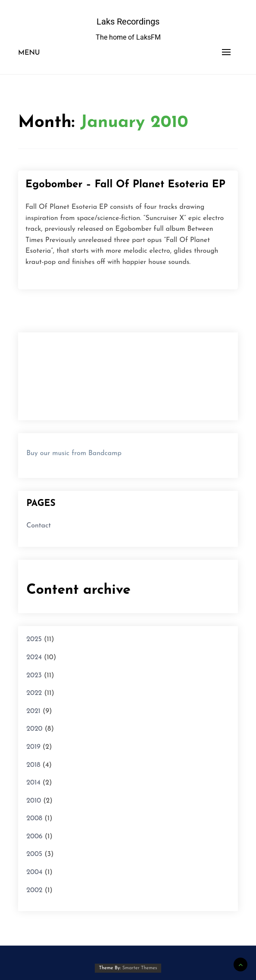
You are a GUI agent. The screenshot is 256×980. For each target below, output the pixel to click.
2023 (34, 676)
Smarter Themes (140, 968)
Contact (39, 526)
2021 (33, 711)
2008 (34, 819)
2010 (34, 801)
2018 (33, 765)
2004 (34, 872)
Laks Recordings (128, 22)
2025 (34, 639)
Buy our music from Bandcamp (74, 453)
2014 (33, 783)
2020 (34, 729)
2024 (34, 657)
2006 (34, 837)
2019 (33, 747)
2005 (34, 854)
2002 (34, 890)
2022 (34, 693)
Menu (29, 53)
